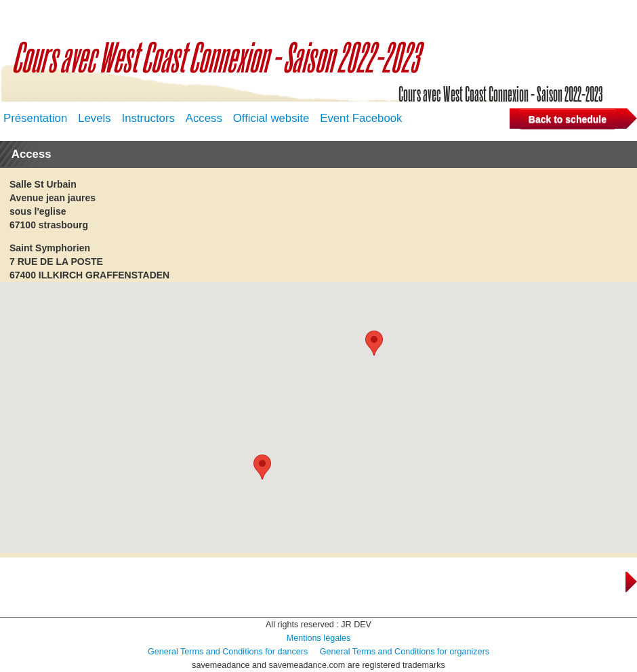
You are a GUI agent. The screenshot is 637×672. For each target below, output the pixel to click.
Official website (271, 118)
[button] (374, 343)
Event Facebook (361, 118)
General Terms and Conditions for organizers (405, 652)
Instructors (148, 118)
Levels (95, 118)
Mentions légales (319, 638)
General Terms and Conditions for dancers (228, 652)
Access (204, 118)
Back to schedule (568, 119)
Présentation (35, 118)
